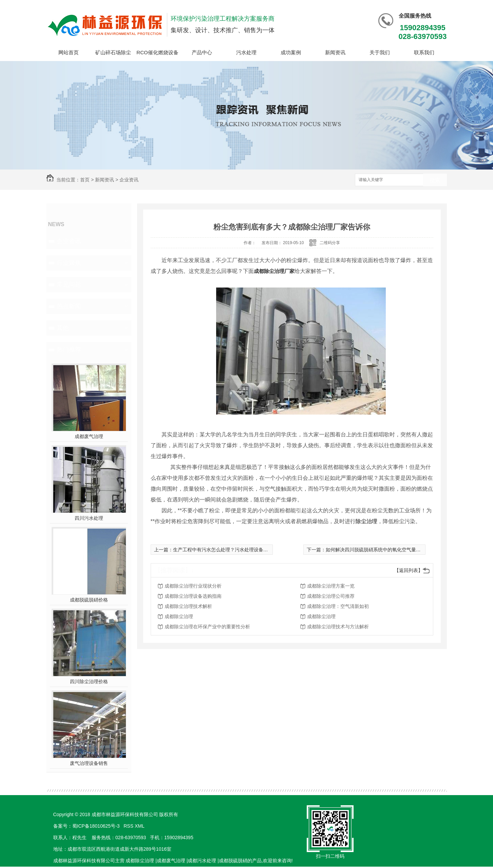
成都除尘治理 (179, 616)
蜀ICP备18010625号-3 (96, 826)
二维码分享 (330, 243)
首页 (85, 180)
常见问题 (69, 284)
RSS (129, 826)
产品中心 (202, 52)
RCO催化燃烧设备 (157, 52)
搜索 (435, 180)
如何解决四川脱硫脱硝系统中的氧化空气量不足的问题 (383, 550)
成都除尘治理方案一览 (331, 586)
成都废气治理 (89, 436)
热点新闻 (69, 306)
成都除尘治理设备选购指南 (193, 596)
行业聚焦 (69, 263)
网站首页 (69, 52)
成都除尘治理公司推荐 (331, 596)
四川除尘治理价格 (89, 682)
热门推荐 (69, 350)
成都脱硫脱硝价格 (89, 600)
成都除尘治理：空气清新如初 (338, 606)
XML (140, 826)
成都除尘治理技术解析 (188, 606)
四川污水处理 (89, 518)
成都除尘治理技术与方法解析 (338, 627)
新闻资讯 (335, 52)
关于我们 (380, 52)
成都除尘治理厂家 (274, 271)
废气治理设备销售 (89, 763)
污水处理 (246, 52)
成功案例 (291, 52)
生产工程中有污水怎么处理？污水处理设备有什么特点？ (232, 550)
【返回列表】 (409, 570)
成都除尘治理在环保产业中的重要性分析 (207, 627)
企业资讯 (129, 180)
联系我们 (424, 52)
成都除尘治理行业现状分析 (193, 586)
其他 (63, 328)
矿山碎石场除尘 (113, 52)
